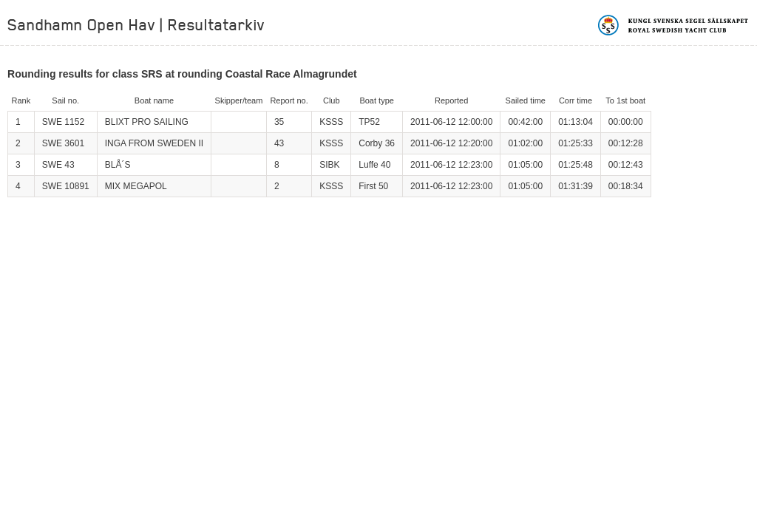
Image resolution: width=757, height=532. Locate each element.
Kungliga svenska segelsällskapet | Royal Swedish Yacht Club (674, 25)
